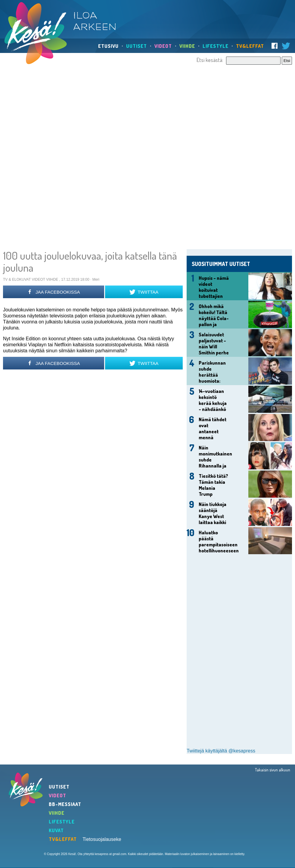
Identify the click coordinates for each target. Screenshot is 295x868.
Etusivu (108, 46)
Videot (163, 46)
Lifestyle (216, 46)
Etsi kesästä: (210, 60)
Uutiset (137, 46)
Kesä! (36, 33)
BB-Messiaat (65, 804)
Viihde (187, 46)
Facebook (275, 46)
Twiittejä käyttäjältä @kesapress (221, 751)
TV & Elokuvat (17, 280)
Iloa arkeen (96, 21)
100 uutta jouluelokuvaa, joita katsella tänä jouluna (90, 261)
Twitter (286, 46)
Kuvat (56, 830)
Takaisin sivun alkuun (273, 770)
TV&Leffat (250, 46)
